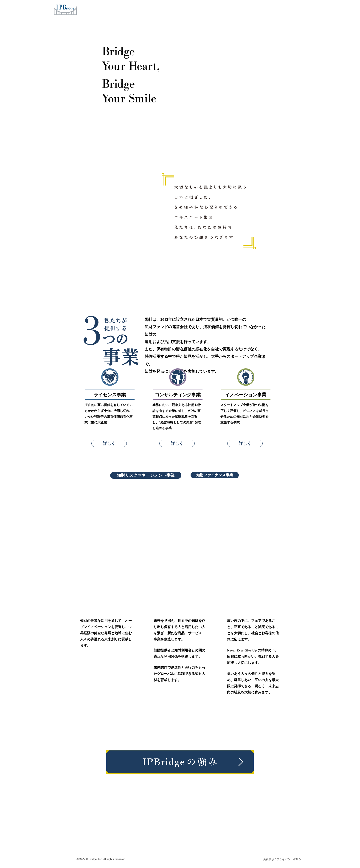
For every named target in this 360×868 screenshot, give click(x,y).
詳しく (109, 443)
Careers (251, 9)
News (231, 9)
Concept (186, 9)
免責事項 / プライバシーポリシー (284, 859)
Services (163, 9)
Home (142, 9)
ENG (299, 9)
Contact (272, 9)
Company (210, 9)
